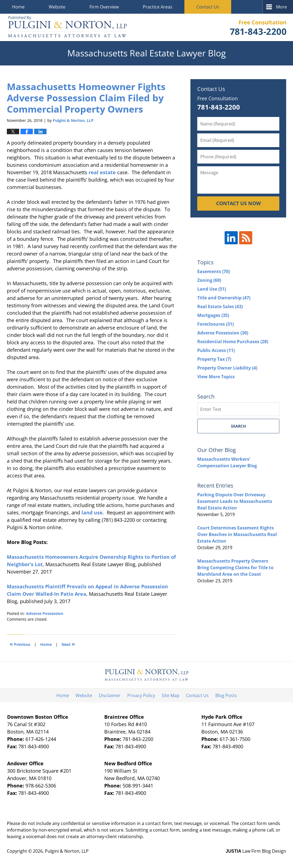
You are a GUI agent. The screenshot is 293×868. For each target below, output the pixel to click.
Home (18, 7)
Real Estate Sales (220, 306)
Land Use (212, 289)
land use (92, 512)
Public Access (216, 350)
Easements (214, 271)
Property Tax (214, 359)
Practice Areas (158, 7)
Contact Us (208, 7)
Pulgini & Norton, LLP (67, 851)
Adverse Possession (45, 613)
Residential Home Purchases (233, 342)
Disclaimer (110, 695)
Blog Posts (226, 695)
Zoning (209, 280)
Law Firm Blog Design (256, 851)
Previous (20, 644)
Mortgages (213, 315)
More (282, 7)
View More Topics (216, 377)
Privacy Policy (141, 695)
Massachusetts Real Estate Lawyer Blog (67, 27)
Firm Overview (104, 7)
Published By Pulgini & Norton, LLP (258, 28)
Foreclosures (215, 324)
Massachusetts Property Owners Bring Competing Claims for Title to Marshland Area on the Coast (235, 568)
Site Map (171, 695)
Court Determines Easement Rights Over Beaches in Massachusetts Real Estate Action (237, 534)
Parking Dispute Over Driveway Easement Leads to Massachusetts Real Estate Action (235, 501)
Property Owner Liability (227, 368)
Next (68, 644)
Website (57, 7)
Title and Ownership (224, 298)
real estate (102, 172)
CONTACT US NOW (238, 203)
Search (238, 426)
